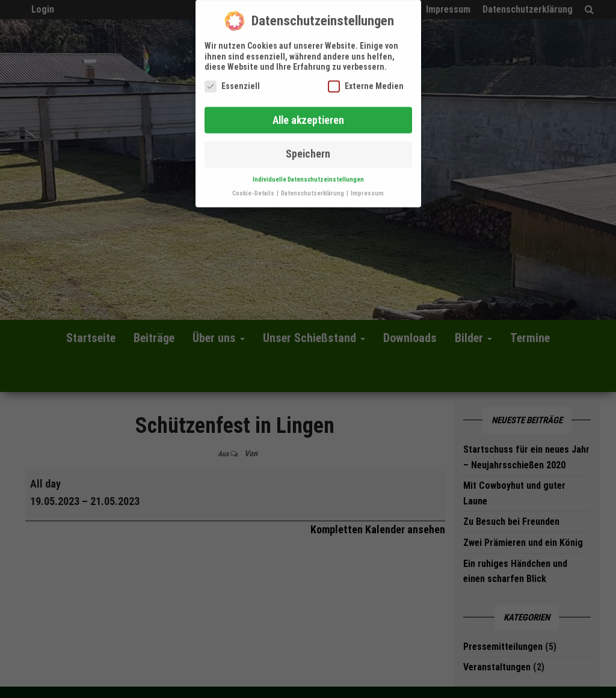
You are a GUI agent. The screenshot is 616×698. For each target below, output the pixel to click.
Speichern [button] (308, 149)
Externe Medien (366, 81)
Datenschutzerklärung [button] (313, 188)
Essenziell (232, 81)
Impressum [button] (367, 188)
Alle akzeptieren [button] (308, 115)
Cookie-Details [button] (254, 188)
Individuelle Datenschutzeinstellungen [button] (308, 175)
